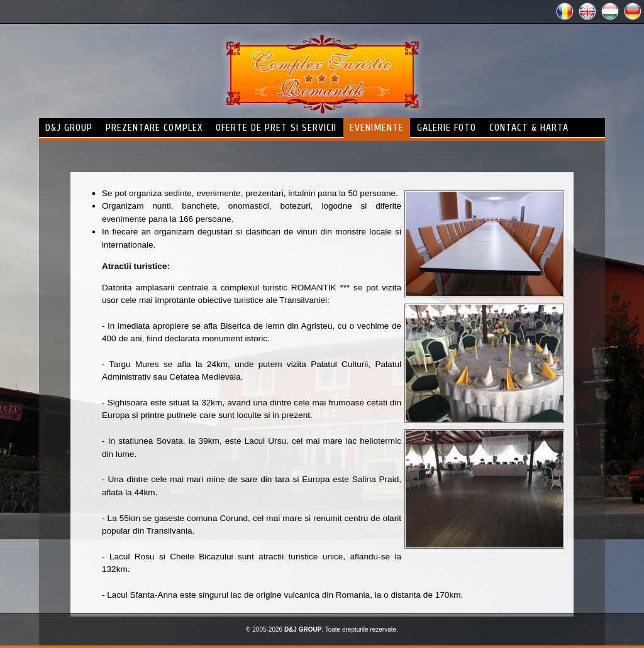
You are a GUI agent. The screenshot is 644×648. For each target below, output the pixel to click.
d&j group (69, 128)
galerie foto (447, 128)
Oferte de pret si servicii (276, 128)
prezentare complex (154, 128)
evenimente (377, 128)
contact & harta (529, 128)
